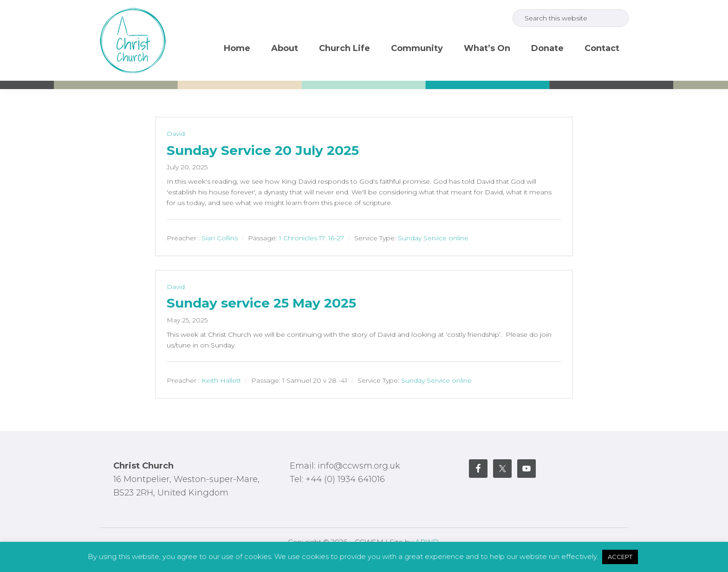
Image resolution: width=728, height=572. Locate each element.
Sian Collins (220, 238)
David (176, 134)
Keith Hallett (221, 380)
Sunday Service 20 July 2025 (263, 150)
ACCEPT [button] (620, 557)
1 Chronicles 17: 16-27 (312, 238)
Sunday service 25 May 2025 (261, 303)
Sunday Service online (433, 238)
